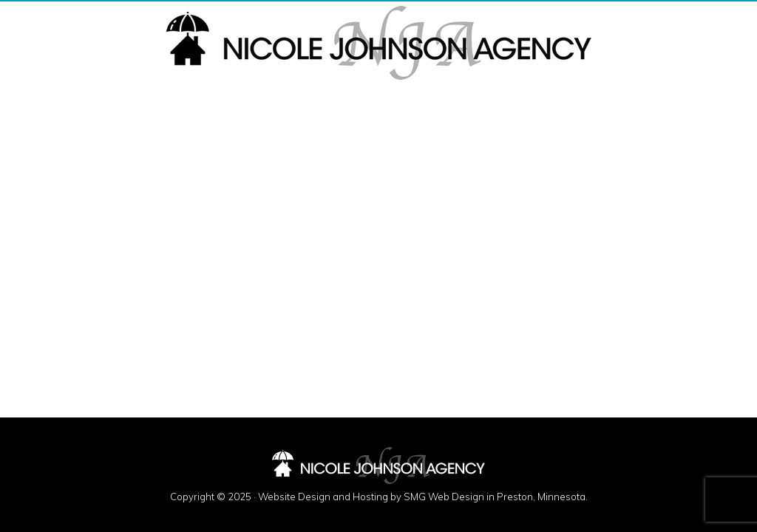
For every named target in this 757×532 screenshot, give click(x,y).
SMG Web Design (444, 497)
